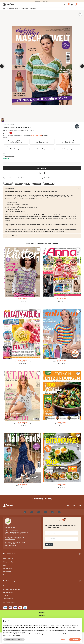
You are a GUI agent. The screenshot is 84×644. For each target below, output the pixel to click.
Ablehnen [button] (63, 639)
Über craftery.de (8, 570)
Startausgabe (7, 146)
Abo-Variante (7, 152)
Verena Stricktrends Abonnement (22, 429)
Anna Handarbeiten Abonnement (62, 299)
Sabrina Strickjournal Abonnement (62, 364)
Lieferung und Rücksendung (12, 601)
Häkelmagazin (19, 182)
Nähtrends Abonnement (22, 493)
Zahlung (6, 607)
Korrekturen (7, 583)
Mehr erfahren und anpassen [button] (14, 639)
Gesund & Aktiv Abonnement (62, 493)
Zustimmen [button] (75, 639)
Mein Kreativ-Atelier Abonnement (22, 364)
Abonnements (24, 9)
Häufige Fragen (8, 604)
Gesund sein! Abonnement (62, 429)
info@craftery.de (10, 539)
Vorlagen (6, 586)
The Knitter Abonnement (22, 299)
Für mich (8, 154)
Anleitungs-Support (9, 614)
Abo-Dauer (6, 137)
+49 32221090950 (12, 542)
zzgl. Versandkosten (37, 135)
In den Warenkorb (42, 168)
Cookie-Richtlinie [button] (70, 627)
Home (5, 9)
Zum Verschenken (10, 156)
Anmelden (49, 556)
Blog (5, 577)
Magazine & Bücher (14, 9)
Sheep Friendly (8, 574)
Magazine (28, 182)
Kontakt (6, 597)
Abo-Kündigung (8, 610)
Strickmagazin (37, 182)
